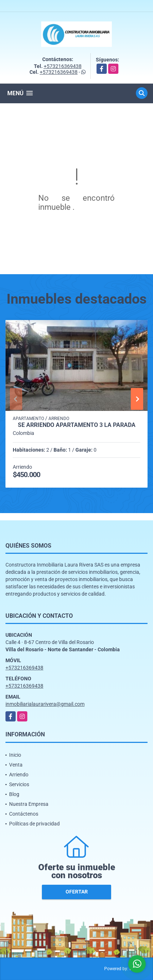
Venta (16, 765)
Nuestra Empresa (29, 804)
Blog (14, 794)
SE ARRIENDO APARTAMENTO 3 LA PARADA (77, 425)
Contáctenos (24, 814)
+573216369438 (63, 66)
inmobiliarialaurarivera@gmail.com (45, 704)
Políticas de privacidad (34, 824)
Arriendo (19, 775)
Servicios (19, 784)
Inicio (15, 755)
